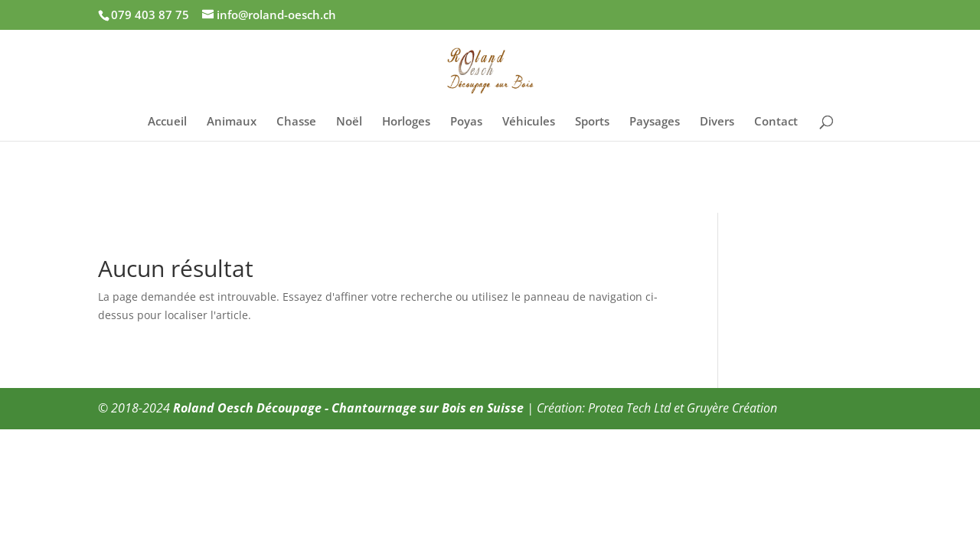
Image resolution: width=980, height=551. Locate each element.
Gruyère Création (732, 408)
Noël (349, 122)
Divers (717, 122)
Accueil (167, 122)
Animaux (232, 122)
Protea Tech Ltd (629, 408)
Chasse (296, 122)
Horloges (406, 122)
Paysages (655, 122)
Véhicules (529, 122)
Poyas (466, 122)
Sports (592, 122)
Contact (776, 122)
